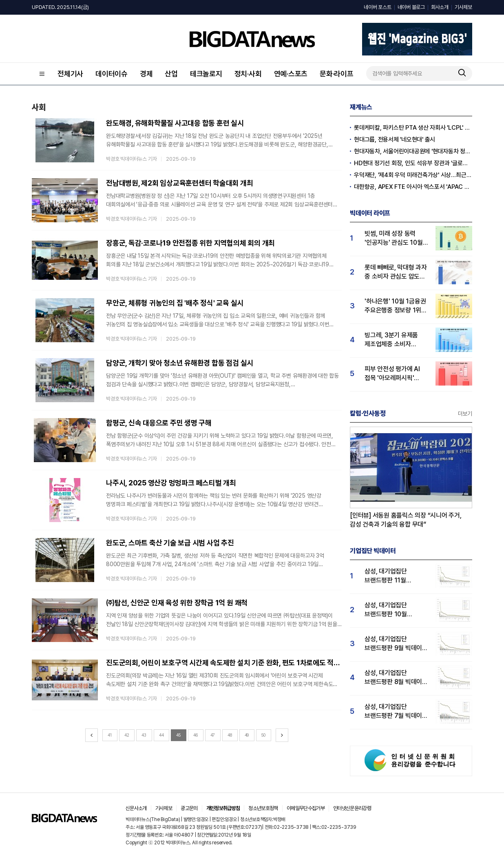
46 (196, 735)
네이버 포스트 (377, 7)
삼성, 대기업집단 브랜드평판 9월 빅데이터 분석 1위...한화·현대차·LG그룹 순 (396, 644)
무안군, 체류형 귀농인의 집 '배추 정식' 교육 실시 (175, 303)
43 (144, 735)
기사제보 (463, 7)
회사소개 (440, 7)
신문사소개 (136, 808)
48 (230, 735)
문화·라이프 (337, 74)
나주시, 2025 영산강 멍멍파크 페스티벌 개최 (171, 483)
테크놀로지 (206, 74)
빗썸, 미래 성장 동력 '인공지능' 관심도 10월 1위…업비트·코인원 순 (394, 238)
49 (247, 735)
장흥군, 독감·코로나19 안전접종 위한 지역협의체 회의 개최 (190, 243)
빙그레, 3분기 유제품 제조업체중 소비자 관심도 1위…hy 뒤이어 (393, 340)
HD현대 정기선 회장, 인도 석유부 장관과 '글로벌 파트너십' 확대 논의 (413, 163)
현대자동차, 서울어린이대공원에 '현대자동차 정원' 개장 (413, 151)
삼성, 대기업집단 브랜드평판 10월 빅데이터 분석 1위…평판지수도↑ (390, 610)
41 (110, 735)
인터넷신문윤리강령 (352, 808)
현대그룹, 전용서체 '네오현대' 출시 (395, 139)
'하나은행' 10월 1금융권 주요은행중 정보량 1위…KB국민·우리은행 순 (395, 306)
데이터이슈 (112, 74)
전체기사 (70, 74)
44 (161, 735)
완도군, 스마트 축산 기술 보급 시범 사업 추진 (170, 543)
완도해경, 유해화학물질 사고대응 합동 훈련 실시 (175, 123)
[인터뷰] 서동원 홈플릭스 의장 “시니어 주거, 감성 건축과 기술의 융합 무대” (406, 520)
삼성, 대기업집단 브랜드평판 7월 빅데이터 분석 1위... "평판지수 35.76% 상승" (396, 712)
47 (213, 735)
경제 (146, 74)
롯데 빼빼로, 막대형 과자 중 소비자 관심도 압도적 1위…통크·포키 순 (396, 272)
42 (127, 735)
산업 (171, 74)
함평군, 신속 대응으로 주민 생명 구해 (159, 423)
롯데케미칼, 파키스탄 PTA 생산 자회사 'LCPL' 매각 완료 (413, 128)
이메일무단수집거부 (306, 808)
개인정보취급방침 (223, 808)
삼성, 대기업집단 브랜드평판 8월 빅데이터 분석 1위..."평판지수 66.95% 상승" (396, 678)
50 (263, 735)
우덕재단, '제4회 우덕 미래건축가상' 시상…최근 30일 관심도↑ (413, 175)
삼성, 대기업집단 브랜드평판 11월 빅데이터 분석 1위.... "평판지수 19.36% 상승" (390, 576)
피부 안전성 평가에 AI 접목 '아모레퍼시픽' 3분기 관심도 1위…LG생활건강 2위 (392, 374)
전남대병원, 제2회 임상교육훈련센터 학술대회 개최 (180, 183)
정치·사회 (248, 74)
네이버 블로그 (411, 7)
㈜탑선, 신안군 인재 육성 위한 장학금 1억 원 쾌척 (177, 603)
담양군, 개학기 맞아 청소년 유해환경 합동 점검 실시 (180, 363)
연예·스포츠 (291, 74)
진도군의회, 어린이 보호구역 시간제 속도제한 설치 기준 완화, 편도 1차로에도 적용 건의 (224, 663)
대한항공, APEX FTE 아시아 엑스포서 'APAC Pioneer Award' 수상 (413, 187)
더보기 (465, 414)
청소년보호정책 (263, 808)
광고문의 (189, 808)
